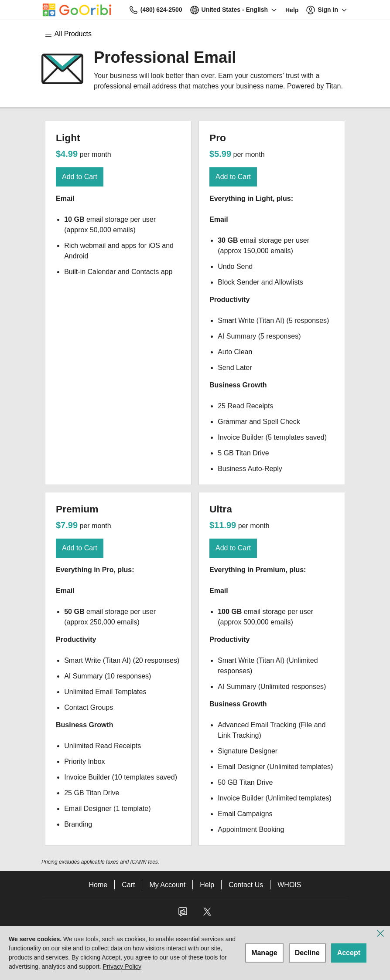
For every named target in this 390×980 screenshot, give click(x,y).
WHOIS (289, 885)
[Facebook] (183, 914)
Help (207, 885)
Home (98, 885)
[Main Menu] (72, 34)
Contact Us (246, 885)
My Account (167, 885)
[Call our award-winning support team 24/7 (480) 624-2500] (292, 10)
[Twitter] (207, 914)
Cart (128, 885)
